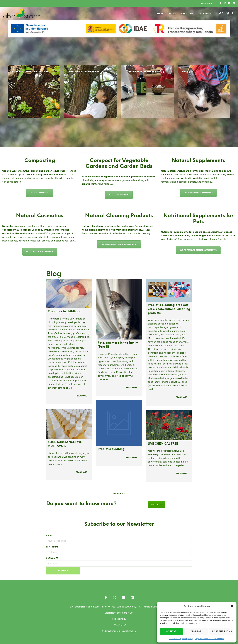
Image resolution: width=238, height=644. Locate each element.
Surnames (52, 558)
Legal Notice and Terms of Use (119, 613)
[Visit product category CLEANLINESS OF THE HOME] (167, 92)
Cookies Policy (175, 639)
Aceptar (171, 632)
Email (49, 536)
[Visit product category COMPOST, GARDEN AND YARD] (54, 92)
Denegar (196, 632)
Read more (81, 396)
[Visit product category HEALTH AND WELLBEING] (111, 92)
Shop (160, 14)
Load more (119, 493)
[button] (232, 606)
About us (187, 14)
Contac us (157, 504)
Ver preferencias (221, 632)
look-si (133, 631)
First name (52, 547)
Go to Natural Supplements (198, 193)
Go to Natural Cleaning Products (119, 244)
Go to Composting (40, 193)
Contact (205, 14)
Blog (172, 14)
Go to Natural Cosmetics (40, 252)
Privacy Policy (188, 639)
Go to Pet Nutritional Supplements (198, 250)
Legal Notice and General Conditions (210, 639)
